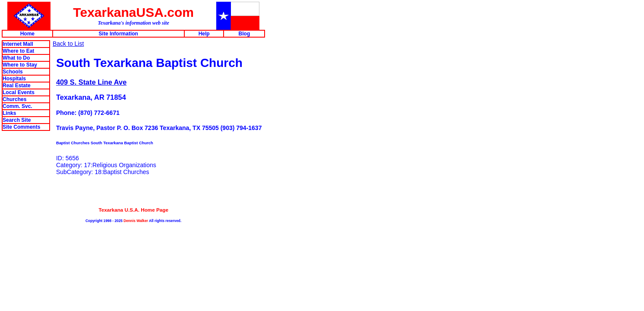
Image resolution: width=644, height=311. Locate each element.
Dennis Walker (136, 221)
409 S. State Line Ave (91, 82)
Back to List (68, 44)
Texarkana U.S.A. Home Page (133, 210)
